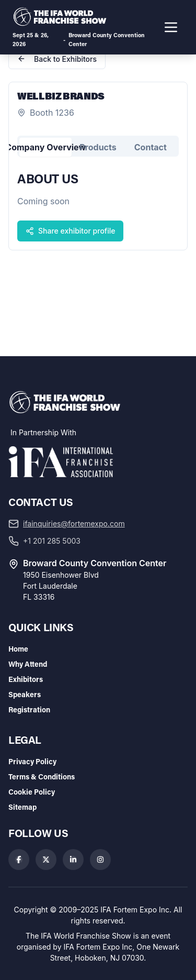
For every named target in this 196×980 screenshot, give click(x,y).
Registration (29, 709)
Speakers (25, 694)
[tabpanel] (98, 205)
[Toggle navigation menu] (171, 27)
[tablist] (98, 146)
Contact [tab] (151, 147)
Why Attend (28, 664)
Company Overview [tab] (45, 147)
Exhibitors (26, 679)
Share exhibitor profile (70, 231)
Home (18, 649)
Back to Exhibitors (57, 59)
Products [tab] (98, 147)
